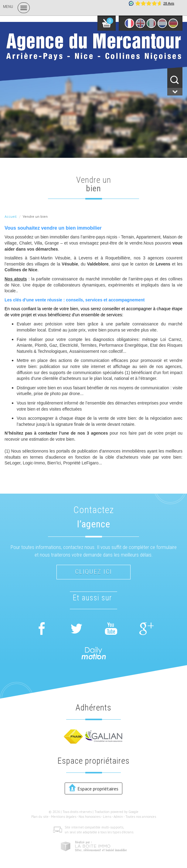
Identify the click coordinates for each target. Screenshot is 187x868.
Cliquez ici (93, 572)
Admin (118, 817)
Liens (107, 817)
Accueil (11, 216)
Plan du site (40, 817)
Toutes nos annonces (141, 817)
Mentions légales (64, 817)
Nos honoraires (90, 817)
